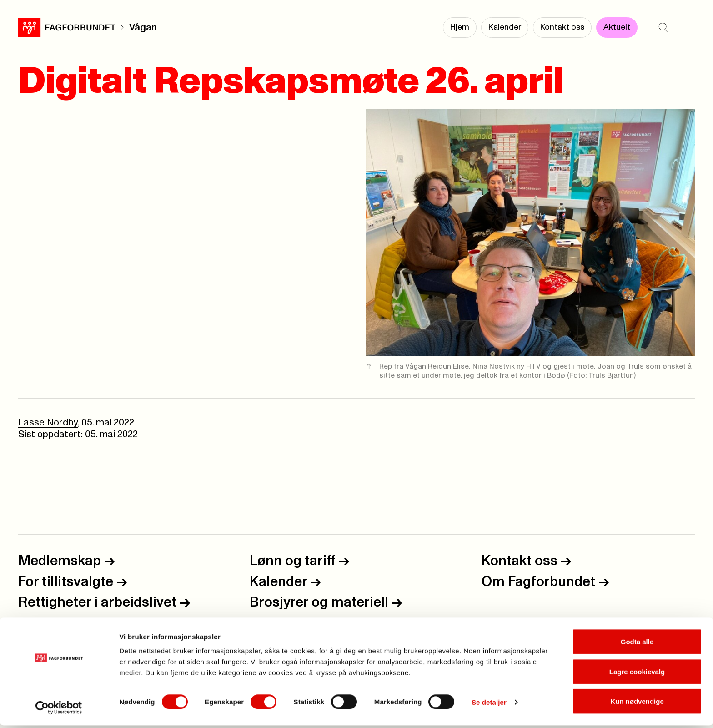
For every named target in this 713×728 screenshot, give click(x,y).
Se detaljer (489, 705)
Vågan (143, 28)
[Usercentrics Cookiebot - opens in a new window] (59, 710)
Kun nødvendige (637, 704)
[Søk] (663, 27)
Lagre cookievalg (637, 674)
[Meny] (686, 27)
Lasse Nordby (48, 422)
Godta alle (637, 644)
